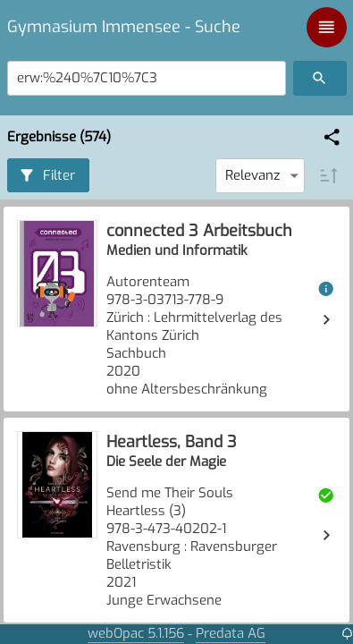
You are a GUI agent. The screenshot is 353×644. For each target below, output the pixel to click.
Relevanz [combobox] (252, 175)
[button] (332, 137)
